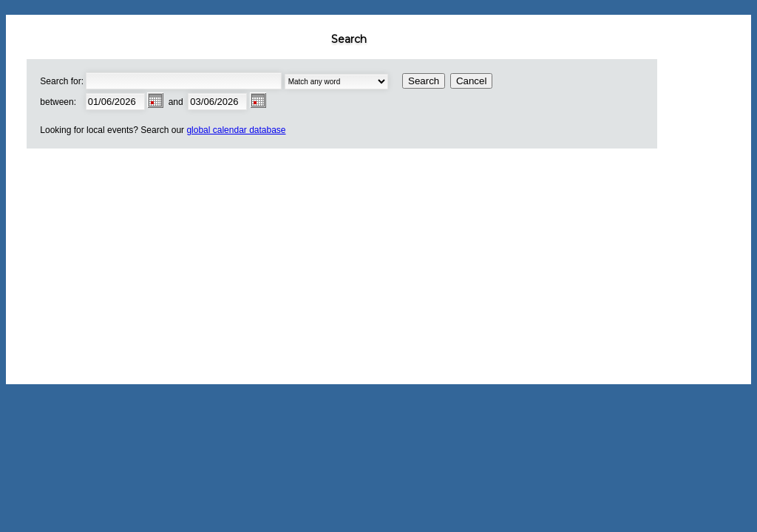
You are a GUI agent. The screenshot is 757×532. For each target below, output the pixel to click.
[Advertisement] (355, 266)
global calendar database (236, 130)
